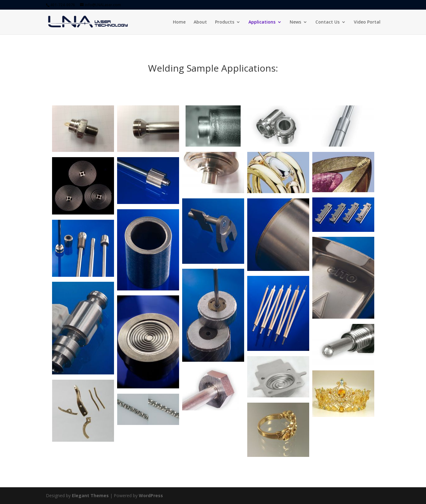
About (200, 22)
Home (179, 22)
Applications (262, 22)
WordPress (151, 495)
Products (225, 22)
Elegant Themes (90, 495)
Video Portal (367, 22)
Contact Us (327, 22)
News (295, 22)
